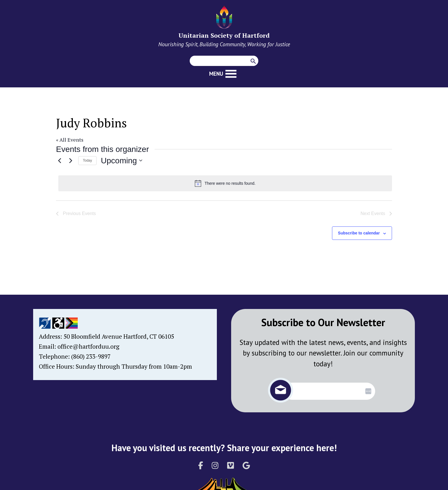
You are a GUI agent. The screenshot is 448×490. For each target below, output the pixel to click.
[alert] (225, 183)
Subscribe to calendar (359, 233)
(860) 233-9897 (91, 356)
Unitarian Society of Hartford (224, 35)
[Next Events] (71, 160)
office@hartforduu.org (88, 346)
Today (87, 160)
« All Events (70, 140)
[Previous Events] (59, 160)
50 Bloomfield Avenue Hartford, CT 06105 (119, 336)
